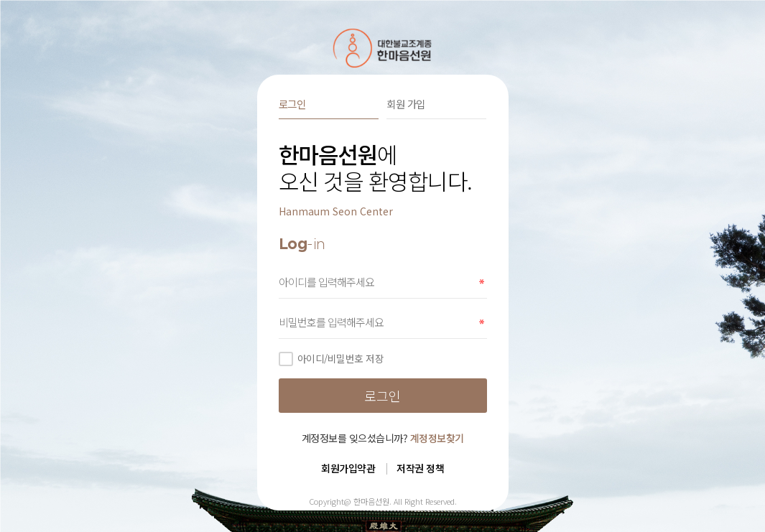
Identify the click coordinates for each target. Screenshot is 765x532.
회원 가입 (406, 104)
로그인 (292, 104)
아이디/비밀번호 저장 (331, 359)
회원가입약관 (348, 468)
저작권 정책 (420, 468)
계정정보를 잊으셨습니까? (383, 438)
